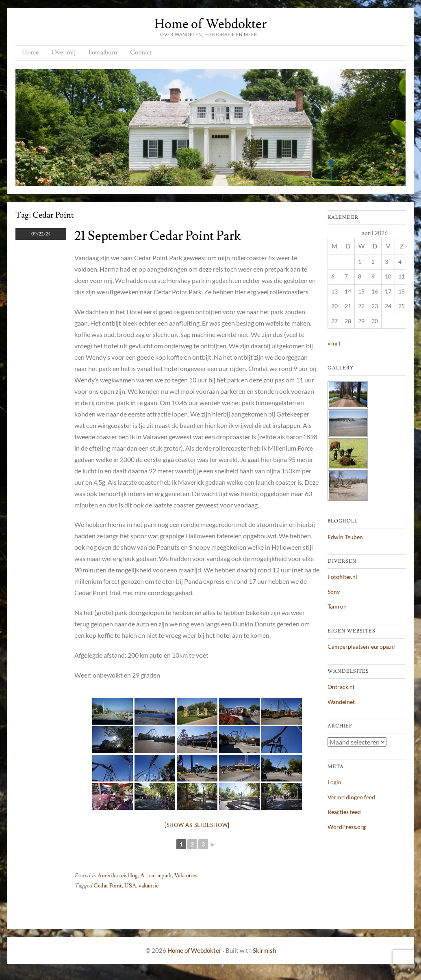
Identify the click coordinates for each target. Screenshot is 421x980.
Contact (141, 52)
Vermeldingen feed (351, 797)
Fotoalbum (103, 52)
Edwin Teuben (345, 537)
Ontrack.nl (341, 687)
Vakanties (186, 876)
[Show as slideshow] (197, 825)
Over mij (64, 52)
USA (130, 886)
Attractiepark (156, 876)
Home (30, 52)
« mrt (334, 343)
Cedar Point (108, 886)
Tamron (337, 606)
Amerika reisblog (118, 876)
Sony (334, 592)
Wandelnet (341, 702)
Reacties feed (344, 812)
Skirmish (264, 950)
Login (334, 782)
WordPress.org (347, 827)
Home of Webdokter (210, 24)
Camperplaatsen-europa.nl (361, 646)
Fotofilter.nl (342, 577)
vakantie (149, 886)
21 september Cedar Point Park (157, 236)
